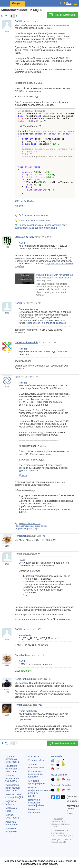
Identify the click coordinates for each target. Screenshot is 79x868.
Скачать (12, 816)
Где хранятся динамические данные (31, 526)
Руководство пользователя (13, 788)
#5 (44, 536)
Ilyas (17, 377)
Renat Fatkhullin (24, 679)
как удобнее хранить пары (27, 528)
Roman (19, 705)
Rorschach (21, 536)
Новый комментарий (62, 15)
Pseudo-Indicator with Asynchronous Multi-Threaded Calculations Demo (55, 276)
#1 (51, 237)
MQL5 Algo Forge (11, 809)
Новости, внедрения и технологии (12, 778)
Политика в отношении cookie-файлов (36, 803)
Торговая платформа (12, 759)
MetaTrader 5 (58, 756)
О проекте (34, 756)
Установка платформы (12, 823)
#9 (50, 679)
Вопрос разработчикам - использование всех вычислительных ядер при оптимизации (41, 226)
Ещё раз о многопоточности (34, 215)
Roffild (18, 21)
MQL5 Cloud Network (12, 803)
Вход (69, 3)
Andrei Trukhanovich (26, 342)
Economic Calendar (61, 785)
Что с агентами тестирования (34, 220)
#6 (39, 554)
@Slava (19, 206)
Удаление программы (11, 830)
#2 (39, 303)
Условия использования (36, 766)
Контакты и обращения (34, 811)
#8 (44, 655)
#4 (37, 377)
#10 (40, 705)
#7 (39, 629)
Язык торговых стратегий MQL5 (14, 796)
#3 (55, 342)
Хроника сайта (36, 760)
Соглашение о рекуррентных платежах (36, 774)
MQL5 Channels (59, 775)
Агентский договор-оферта (37, 782)
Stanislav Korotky (24, 237)
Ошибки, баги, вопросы (30, 524)
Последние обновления (12, 769)
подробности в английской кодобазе (47, 323)
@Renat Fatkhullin (24, 201)
